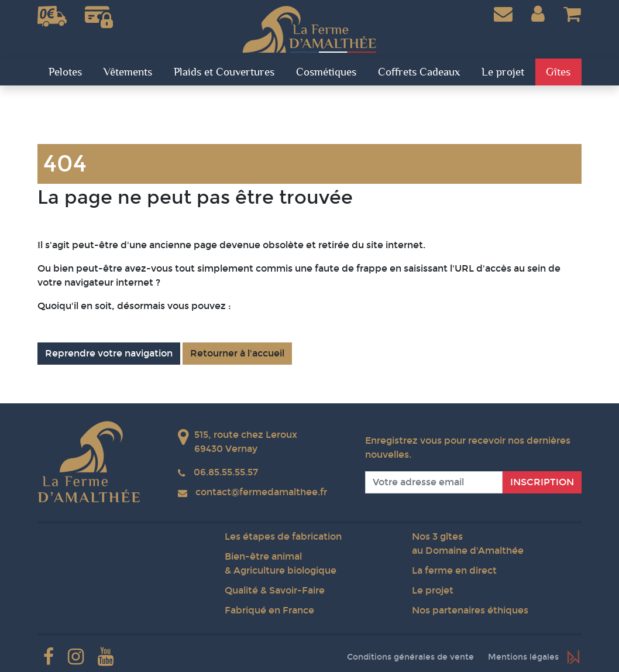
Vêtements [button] (128, 72)
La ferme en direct (454, 570)
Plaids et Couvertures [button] (224, 72)
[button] (538, 14)
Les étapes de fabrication (283, 536)
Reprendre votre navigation (109, 353)
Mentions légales (523, 657)
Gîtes (558, 72)
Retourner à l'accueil (237, 353)
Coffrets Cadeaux (419, 72)
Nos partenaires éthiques (470, 610)
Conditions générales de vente (410, 657)
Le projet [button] (503, 72)
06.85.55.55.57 (226, 472)
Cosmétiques (326, 72)
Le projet (433, 590)
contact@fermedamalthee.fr (261, 492)
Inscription (542, 482)
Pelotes (65, 72)
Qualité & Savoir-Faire (275, 590)
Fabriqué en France (269, 610)
